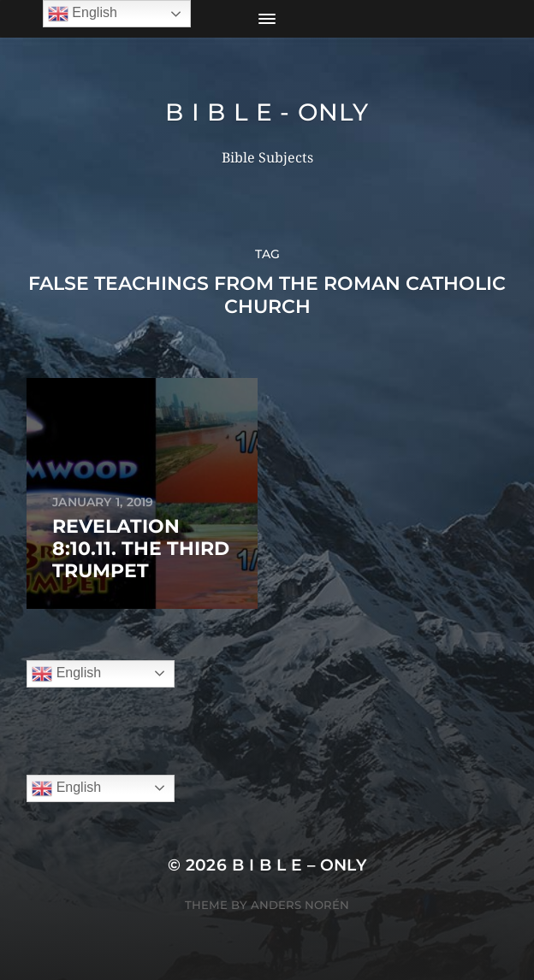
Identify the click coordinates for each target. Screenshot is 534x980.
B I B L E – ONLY (300, 865)
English (66, 674)
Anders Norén (300, 905)
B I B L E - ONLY (267, 112)
